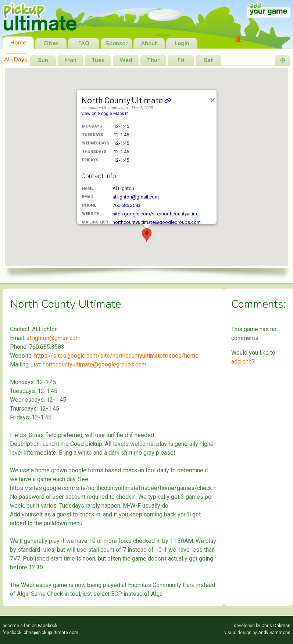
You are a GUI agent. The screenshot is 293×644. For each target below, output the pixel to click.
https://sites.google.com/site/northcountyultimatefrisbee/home (116, 356)
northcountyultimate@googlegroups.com (157, 222)
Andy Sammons (274, 633)
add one (242, 362)
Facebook (48, 626)
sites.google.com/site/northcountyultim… (156, 214)
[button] (147, 235)
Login (182, 43)
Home (18, 43)
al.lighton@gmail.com (136, 197)
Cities (51, 43)
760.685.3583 (126, 205)
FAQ (84, 43)
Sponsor (117, 43)
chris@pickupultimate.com (51, 633)
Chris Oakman (276, 626)
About (149, 43)
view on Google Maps (105, 114)
